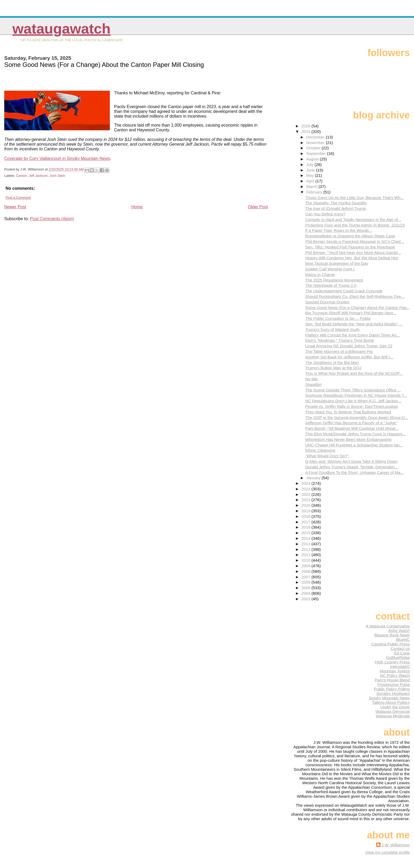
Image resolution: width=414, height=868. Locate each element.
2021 (307, 500)
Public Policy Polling (392, 689)
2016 (307, 527)
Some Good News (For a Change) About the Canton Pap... (357, 308)
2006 (307, 582)
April (311, 181)
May (311, 175)
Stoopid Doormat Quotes (327, 302)
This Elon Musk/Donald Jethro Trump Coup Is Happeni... (355, 434)
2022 (307, 494)
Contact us (400, 648)
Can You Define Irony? (325, 214)
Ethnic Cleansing (320, 450)
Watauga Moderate (393, 716)
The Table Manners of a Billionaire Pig (339, 351)
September (317, 153)
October (314, 148)
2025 (307, 131)
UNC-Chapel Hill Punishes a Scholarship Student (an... (354, 445)
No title (311, 379)
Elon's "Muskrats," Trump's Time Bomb (340, 340)
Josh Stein (57, 176)
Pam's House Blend (392, 680)
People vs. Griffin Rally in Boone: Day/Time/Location (352, 406)
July (310, 165)
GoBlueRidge (398, 657)
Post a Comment (18, 198)
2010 (307, 560)
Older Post (258, 207)
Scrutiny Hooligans (393, 693)
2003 (307, 599)
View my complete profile (387, 852)
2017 (307, 522)
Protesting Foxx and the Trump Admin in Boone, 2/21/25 (355, 225)
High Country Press (392, 662)
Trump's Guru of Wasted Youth (332, 329)
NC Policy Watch (395, 675)
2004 (307, 593)
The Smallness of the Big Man (332, 363)
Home (137, 207)
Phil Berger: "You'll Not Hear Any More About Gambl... (353, 253)
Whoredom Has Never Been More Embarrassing (348, 439)
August (313, 159)
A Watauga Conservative (388, 626)
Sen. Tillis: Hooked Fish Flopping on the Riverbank (350, 247)
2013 (307, 544)
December (316, 137)
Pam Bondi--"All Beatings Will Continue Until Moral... (352, 428)
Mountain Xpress (395, 671)
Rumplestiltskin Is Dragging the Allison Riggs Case (350, 236)
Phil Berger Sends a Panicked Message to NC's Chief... (355, 241)
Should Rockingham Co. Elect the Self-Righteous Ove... (355, 296)
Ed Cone (402, 653)
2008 (307, 571)
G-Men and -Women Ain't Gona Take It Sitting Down (351, 461)
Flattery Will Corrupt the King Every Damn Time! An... (352, 335)
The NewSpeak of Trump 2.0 (331, 285)
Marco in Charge (320, 274)
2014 (307, 538)
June (311, 170)
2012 (307, 549)
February (315, 192)
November (316, 143)
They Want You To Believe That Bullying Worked (348, 412)
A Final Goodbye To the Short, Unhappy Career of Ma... (354, 472)
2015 (307, 533)
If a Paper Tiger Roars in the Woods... (339, 230)
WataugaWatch (62, 29)
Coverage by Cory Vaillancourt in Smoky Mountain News (57, 158)
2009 (307, 566)
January (314, 478)
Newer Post (15, 207)
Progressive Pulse (394, 684)
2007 (307, 577)
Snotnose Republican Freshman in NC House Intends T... (356, 395)
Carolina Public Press (391, 644)
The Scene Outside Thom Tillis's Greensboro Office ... (353, 390)
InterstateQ (400, 666)
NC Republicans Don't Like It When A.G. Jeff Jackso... (353, 401)
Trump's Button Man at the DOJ (333, 368)
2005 (307, 588)
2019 (307, 511)
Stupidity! (313, 384)
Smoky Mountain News (389, 698)
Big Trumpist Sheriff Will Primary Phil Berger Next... (351, 313)
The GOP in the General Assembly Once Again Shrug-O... (357, 417)
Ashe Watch (399, 631)
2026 (307, 126)
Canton (22, 176)
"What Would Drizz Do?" (327, 456)
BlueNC (403, 640)
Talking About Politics (391, 702)
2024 (307, 483)
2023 (307, 489)
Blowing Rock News (392, 635)
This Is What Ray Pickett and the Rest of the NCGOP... (354, 373)
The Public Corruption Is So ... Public (338, 318)
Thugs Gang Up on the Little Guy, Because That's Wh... (354, 198)
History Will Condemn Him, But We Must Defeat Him (352, 258)
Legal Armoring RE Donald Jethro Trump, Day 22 (349, 346)
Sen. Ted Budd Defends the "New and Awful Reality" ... (354, 324)
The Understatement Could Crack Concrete (344, 291)
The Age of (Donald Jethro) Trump (336, 208)
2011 (307, 555)
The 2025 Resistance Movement (334, 280)
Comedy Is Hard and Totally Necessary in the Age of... (353, 220)
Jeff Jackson (38, 176)
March (312, 186)
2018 (307, 516)
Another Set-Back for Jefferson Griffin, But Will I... (349, 357)
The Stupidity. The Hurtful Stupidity (336, 203)
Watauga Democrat (393, 711)
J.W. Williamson (396, 845)
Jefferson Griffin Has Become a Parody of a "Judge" (351, 423)
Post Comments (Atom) (52, 219)
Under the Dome (395, 707)
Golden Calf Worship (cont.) (330, 269)
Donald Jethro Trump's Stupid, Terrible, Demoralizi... (351, 467)
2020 (307, 505)
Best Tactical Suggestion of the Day (337, 263)
